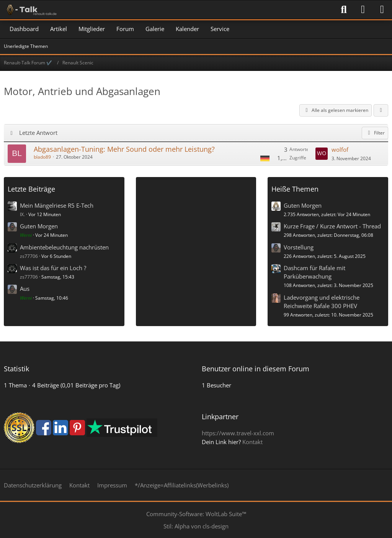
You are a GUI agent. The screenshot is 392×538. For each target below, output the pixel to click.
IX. (22, 214)
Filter (375, 133)
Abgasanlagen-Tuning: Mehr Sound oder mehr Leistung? (124, 149)
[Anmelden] (363, 10)
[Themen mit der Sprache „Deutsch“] (265, 158)
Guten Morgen (39, 226)
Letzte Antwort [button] (38, 133)
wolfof (340, 149)
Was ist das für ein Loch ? (53, 268)
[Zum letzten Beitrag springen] (322, 154)
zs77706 (29, 256)
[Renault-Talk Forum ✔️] (30, 10)
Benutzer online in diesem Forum (256, 369)
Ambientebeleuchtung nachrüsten (64, 247)
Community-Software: (196, 514)
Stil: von (196, 526)
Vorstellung (299, 247)
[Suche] (344, 10)
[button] (381, 110)
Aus (25, 289)
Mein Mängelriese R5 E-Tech (57, 205)
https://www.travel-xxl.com (238, 433)
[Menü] (382, 10)
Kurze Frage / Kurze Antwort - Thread (332, 226)
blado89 (42, 157)
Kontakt (252, 442)
